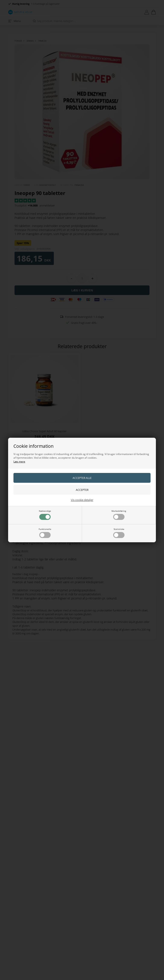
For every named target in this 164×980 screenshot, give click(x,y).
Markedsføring (119, 515)
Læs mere (19, 462)
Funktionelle (45, 533)
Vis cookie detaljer (82, 500)
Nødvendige (45, 515)
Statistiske (119, 533)
